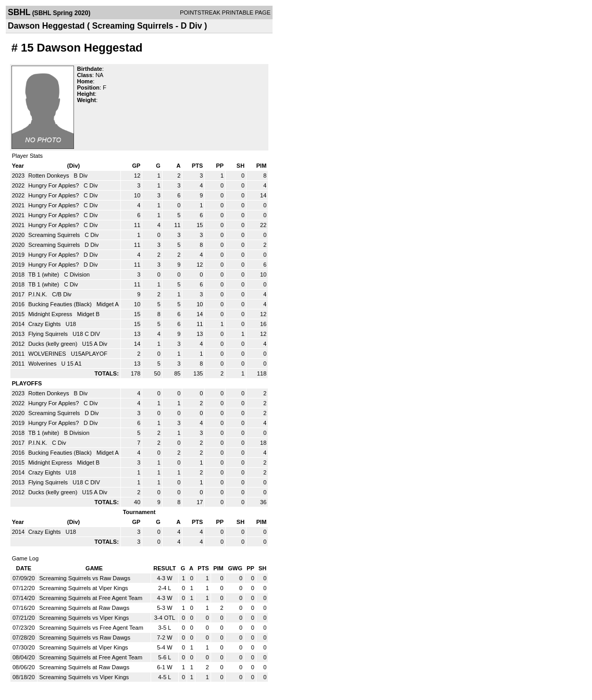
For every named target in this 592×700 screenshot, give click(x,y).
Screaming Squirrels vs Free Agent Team (91, 628)
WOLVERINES (48, 354)
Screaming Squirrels (55, 235)
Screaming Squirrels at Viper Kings (83, 588)
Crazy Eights (45, 324)
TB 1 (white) (44, 274)
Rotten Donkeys (49, 176)
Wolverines (43, 364)
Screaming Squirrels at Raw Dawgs (84, 608)
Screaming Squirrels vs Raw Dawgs (85, 578)
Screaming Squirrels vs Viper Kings (84, 618)
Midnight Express (51, 314)
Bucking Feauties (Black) (61, 304)
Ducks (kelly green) (53, 344)
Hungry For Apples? (54, 185)
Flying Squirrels (49, 334)
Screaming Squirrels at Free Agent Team (91, 598)
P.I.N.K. (39, 294)
